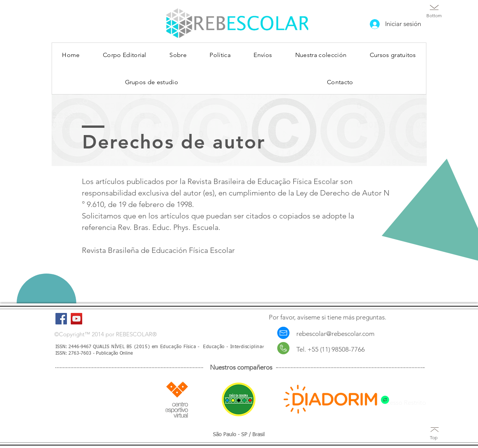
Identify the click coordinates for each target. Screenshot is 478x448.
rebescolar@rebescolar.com (335, 334)
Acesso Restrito (404, 402)
